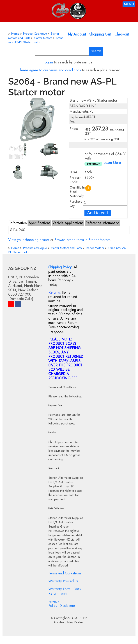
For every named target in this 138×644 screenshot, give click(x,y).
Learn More (112, 163)
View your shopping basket (29, 240)
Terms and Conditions (65, 573)
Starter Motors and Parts (66, 248)
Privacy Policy (54, 604)
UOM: (74, 172)
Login (49, 62)
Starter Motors (43, 38)
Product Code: (75, 180)
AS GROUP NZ (77, 618)
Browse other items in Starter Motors (82, 240)
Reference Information (103, 223)
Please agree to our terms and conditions (50, 70)
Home (15, 34)
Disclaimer (67, 606)
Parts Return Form (65, 591)
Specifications (40, 223)
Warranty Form (59, 589)
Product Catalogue (35, 34)
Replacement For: (79, 119)
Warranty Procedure (63, 581)
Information (18, 223)
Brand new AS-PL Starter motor (36, 40)
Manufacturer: (79, 112)
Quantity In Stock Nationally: (77, 192)
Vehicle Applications (68, 223)
